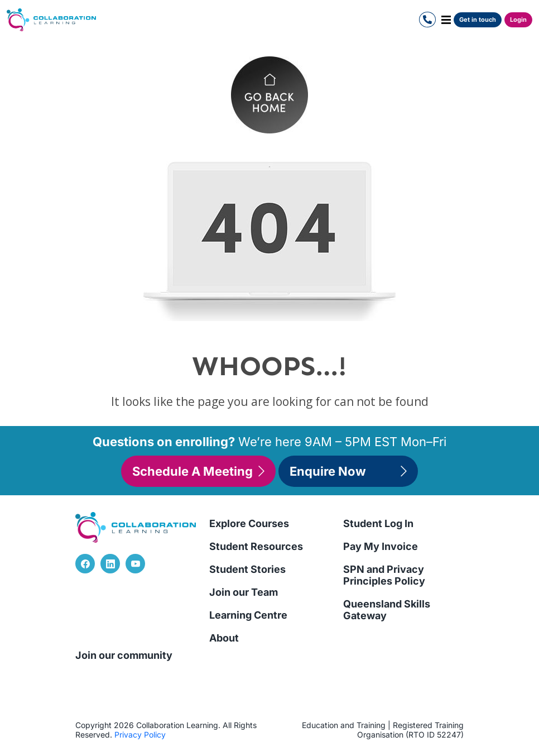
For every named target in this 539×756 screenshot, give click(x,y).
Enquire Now (348, 471)
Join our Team (244, 592)
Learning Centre (248, 615)
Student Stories (247, 569)
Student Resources (256, 546)
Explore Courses (249, 523)
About (224, 638)
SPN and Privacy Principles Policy (384, 575)
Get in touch (478, 20)
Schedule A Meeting (198, 471)
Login (518, 20)
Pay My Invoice (381, 546)
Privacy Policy (140, 735)
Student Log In (378, 523)
